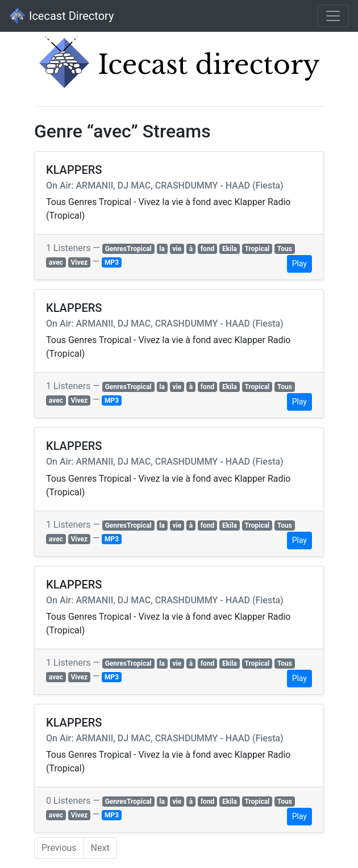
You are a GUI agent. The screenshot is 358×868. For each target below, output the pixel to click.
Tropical (257, 249)
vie (177, 249)
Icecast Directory (61, 16)
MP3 (112, 262)
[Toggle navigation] (333, 16)
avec (56, 262)
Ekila (230, 249)
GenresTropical (128, 249)
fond (208, 249)
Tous (285, 249)
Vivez (79, 262)
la (162, 249)
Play (299, 264)
